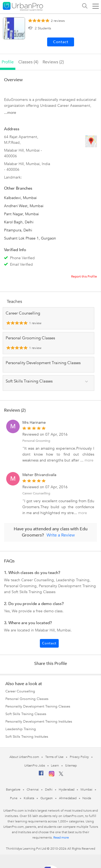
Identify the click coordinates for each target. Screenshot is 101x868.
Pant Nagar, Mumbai (21, 214)
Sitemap (71, 766)
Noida (87, 798)
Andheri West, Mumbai (24, 206)
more (89, 460)
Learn (55, 766)
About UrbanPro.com (24, 757)
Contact (49, 643)
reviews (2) (53, 62)
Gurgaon (47, 798)
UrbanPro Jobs (35, 766)
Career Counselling (36, 493)
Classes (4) (28, 62)
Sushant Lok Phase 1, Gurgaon (30, 238)
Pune (14, 798)
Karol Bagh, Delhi (19, 222)
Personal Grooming (36, 441)
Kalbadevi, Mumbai (20, 198)
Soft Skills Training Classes (26, 714)
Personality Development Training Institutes (39, 722)
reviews (58, 21)
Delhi (49, 790)
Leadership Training (21, 729)
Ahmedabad (68, 798)
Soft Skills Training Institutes (27, 737)
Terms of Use (54, 757)
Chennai (33, 790)
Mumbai (86, 790)
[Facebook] (41, 775)
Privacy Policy (79, 757)
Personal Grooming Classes (27, 699)
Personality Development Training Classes (38, 706)
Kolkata (29, 798)
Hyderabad (67, 790)
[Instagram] (52, 775)
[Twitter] (61, 775)
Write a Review (61, 535)
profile (8, 62)
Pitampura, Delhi (18, 230)
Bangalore (13, 790)
